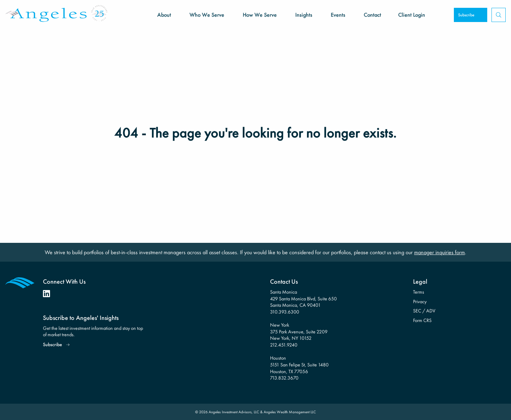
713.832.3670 (284, 378)
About (164, 15)
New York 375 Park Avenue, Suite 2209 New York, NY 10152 (299, 331)
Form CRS (422, 320)
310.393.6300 (285, 312)
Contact (372, 15)
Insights (304, 15)
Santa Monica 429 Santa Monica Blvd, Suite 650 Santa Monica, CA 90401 (303, 298)
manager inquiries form (439, 252)
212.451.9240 (284, 345)
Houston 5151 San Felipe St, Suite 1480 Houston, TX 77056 (299, 364)
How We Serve (260, 15)
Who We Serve (207, 15)
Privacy (420, 301)
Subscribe (466, 15)
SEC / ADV (424, 311)
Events (338, 15)
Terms (419, 292)
